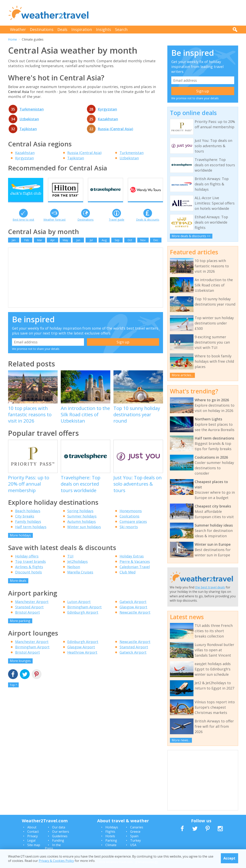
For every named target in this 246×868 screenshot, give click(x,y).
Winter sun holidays (84, 534)
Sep (117, 247)
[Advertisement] (167, 13)
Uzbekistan (29, 119)
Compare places (133, 529)
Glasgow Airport (133, 614)
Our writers (61, 832)
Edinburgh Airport (83, 619)
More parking (20, 628)
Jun (78, 247)
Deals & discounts (148, 227)
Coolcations (129, 523)
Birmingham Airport (84, 614)
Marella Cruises (80, 579)
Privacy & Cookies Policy (56, 861)
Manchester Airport (32, 609)
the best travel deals (210, 587)
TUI (70, 563)
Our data (59, 827)
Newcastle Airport (135, 619)
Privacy (33, 836)
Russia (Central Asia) (115, 129)
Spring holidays (80, 518)
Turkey (135, 840)
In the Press (53, 847)
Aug (104, 247)
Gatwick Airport (133, 609)
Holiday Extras (132, 563)
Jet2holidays (77, 569)
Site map (34, 845)
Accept (229, 858)
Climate (111, 845)
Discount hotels (29, 579)
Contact (33, 832)
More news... (181, 740)
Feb (27, 247)
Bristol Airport (28, 619)
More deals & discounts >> (191, 236)
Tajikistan (28, 129)
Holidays (112, 827)
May (65, 247)
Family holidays (28, 529)
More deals (18, 588)
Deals (62, 29)
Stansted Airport (29, 614)
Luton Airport (79, 609)
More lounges (20, 668)
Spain (134, 836)
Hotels (110, 836)
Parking (111, 840)
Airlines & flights (29, 574)
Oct (130, 247)
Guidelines (60, 836)
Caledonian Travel (135, 574)
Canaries (137, 827)
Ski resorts (129, 534)
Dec (156, 247)
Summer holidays (82, 523)
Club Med (128, 579)
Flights (110, 832)
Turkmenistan (32, 109)
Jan (14, 247)
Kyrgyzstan (107, 109)
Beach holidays (28, 518)
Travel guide (117, 227)
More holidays (20, 542)
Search (121, 29)
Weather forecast (55, 227)
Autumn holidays (82, 529)
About (32, 827)
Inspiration (82, 29)
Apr (53, 247)
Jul (91, 247)
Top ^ (13, 692)
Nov (143, 247)
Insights (104, 29)
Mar (40, 247)
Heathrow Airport (82, 660)
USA (133, 845)
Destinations (42, 29)
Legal (31, 840)
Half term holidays (31, 534)
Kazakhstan (108, 119)
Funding (58, 840)
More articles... (182, 375)
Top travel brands (30, 569)
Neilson (74, 574)
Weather (18, 29)
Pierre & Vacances (135, 569)
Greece (135, 832)
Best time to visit (23, 227)
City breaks (25, 523)
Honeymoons (131, 518)
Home (12, 39)
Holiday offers (27, 563)
